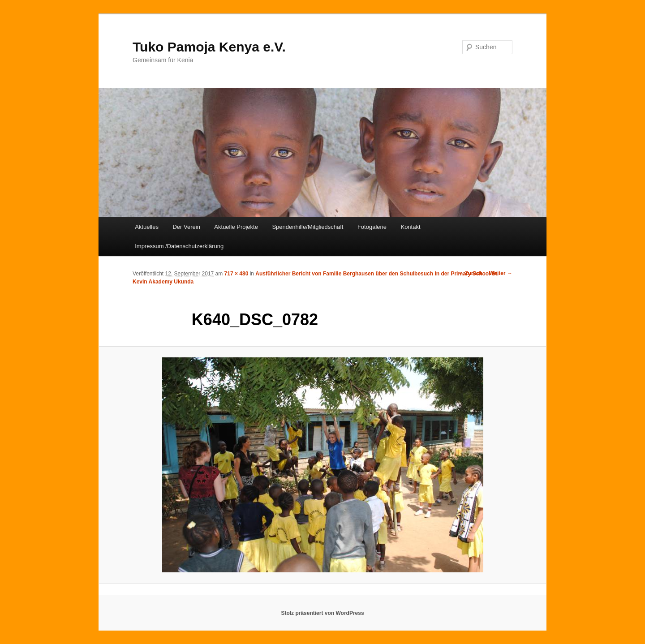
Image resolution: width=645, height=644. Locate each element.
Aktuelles (147, 227)
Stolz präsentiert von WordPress (322, 613)
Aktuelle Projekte (236, 227)
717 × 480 (236, 274)
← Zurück (470, 273)
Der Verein (186, 227)
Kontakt (410, 227)
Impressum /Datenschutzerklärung (179, 246)
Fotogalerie (372, 227)
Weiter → (501, 273)
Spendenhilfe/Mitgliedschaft (307, 227)
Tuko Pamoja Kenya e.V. (209, 47)
